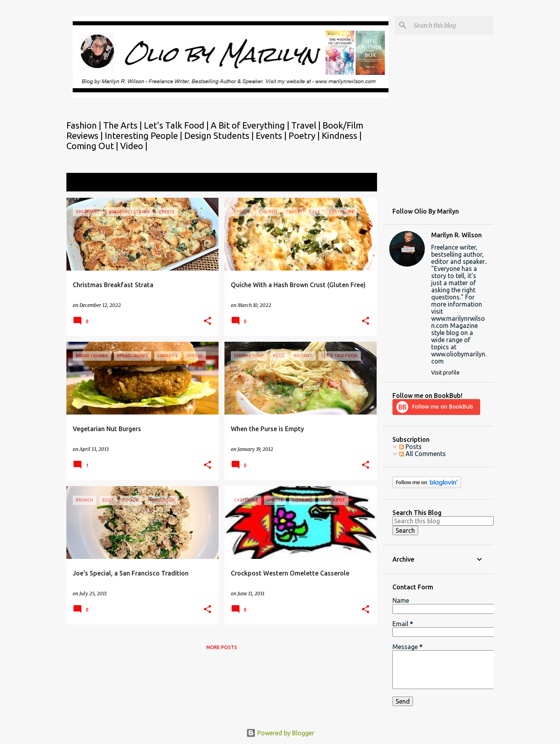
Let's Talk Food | (177, 125)
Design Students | (220, 135)
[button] (207, 321)
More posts (222, 647)
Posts (410, 447)
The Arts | (124, 125)
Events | (272, 135)
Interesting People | (144, 135)
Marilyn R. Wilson (456, 235)
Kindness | (342, 135)
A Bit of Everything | (251, 125)
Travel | (307, 125)
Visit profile (445, 373)
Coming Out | (93, 146)
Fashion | (85, 125)
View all (360, 183)
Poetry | (305, 135)
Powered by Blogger (280, 733)
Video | (134, 146)
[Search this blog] (452, 25)
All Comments (422, 454)
